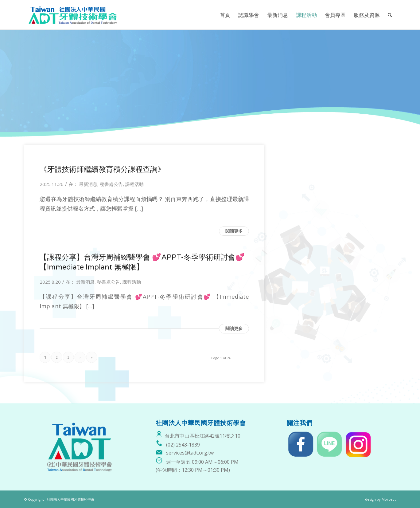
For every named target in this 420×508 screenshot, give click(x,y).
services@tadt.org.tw (190, 453)
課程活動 (134, 184)
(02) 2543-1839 (183, 445)
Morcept (389, 499)
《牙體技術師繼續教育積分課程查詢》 (102, 169)
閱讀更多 (234, 231)
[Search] (390, 15)
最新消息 (88, 184)
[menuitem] (225, 15)
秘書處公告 (111, 184)
